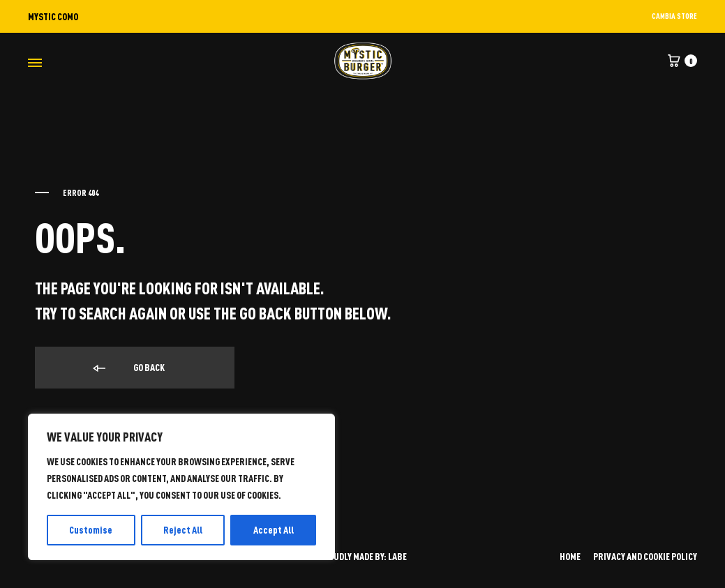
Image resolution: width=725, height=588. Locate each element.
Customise (91, 530)
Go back (128, 368)
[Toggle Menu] (35, 62)
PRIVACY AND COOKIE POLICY (645, 556)
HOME (570, 556)
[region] (181, 487)
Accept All (274, 530)
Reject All (183, 530)
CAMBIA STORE (674, 16)
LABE (397, 556)
